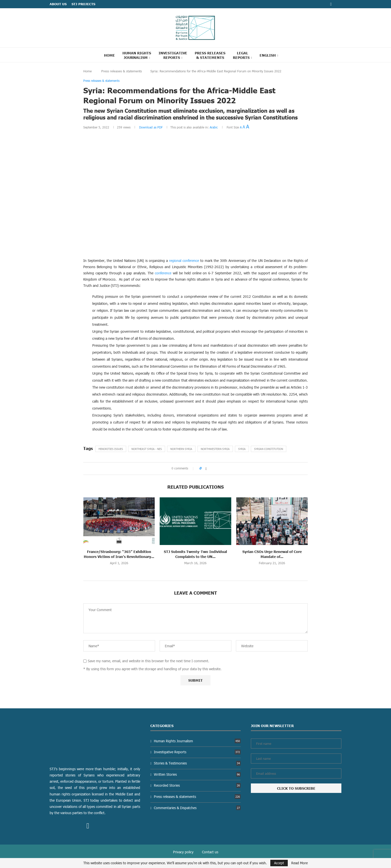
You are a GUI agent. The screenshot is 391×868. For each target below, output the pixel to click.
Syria (242, 449)
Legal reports (241, 55)
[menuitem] (269, 55)
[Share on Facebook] (206, 469)
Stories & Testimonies (197, 763)
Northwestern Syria (215, 449)
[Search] (288, 55)
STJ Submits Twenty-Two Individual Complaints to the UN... (195, 554)
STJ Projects (83, 4)
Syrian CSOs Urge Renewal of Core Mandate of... (272, 554)
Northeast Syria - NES (147, 449)
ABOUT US (58, 4)
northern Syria (181, 449)
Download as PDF (151, 127)
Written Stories (197, 774)
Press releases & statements (122, 71)
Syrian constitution (269, 449)
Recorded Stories (197, 785)
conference (163, 273)
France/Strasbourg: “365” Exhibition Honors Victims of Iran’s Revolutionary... (119, 554)
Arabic (214, 127)
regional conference (184, 261)
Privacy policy (183, 852)
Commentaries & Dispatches (197, 808)
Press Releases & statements (210, 55)
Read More (299, 863)
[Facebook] (331, 4)
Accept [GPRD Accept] (279, 863)
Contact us (210, 852)
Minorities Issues (111, 449)
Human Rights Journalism (137, 55)
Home (109, 55)
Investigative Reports (173, 55)
